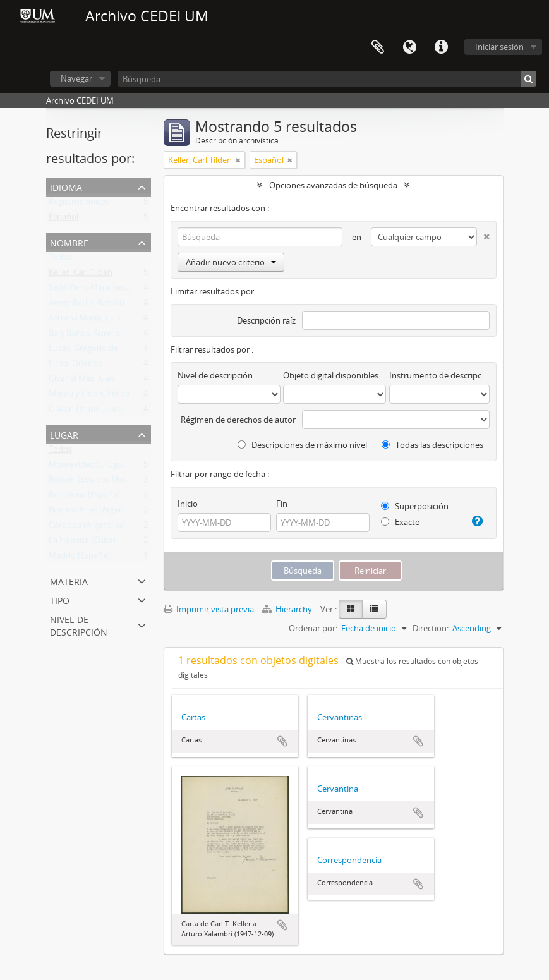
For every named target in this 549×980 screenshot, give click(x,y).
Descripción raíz (266, 320)
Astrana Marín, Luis (85, 320)
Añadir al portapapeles (282, 741)
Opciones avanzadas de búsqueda (333, 185)
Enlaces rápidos (441, 47)
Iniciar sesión (499, 47)
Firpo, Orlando (76, 366)
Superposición (415, 506)
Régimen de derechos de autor (238, 420)
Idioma (409, 47)
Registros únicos (79, 204)
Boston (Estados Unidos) (95, 482)
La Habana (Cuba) (82, 543)
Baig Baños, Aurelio (84, 336)
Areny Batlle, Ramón (87, 305)
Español (63, 219)
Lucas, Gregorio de (83, 351)
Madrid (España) (79, 558)
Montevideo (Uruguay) (91, 467)
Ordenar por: (313, 628)
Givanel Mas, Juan (81, 381)
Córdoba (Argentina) (87, 528)
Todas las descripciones (432, 445)
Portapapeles (378, 47)
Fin (282, 504)
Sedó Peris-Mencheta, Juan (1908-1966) (121, 290)
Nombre (69, 242)
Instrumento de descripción (439, 375)
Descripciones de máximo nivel (302, 445)
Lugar (64, 434)
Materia (69, 580)
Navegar (76, 78)
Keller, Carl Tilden (81, 275)
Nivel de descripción (79, 625)
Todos (60, 260)
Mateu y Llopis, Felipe (89, 396)
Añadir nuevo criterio (231, 262)
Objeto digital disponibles (331, 375)
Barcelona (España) (84, 497)
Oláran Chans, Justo (85, 411)
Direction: (431, 628)
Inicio (188, 504)
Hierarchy (288, 609)
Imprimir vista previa (209, 609)
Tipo (60, 599)
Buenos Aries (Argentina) (95, 512)
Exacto (401, 522)
